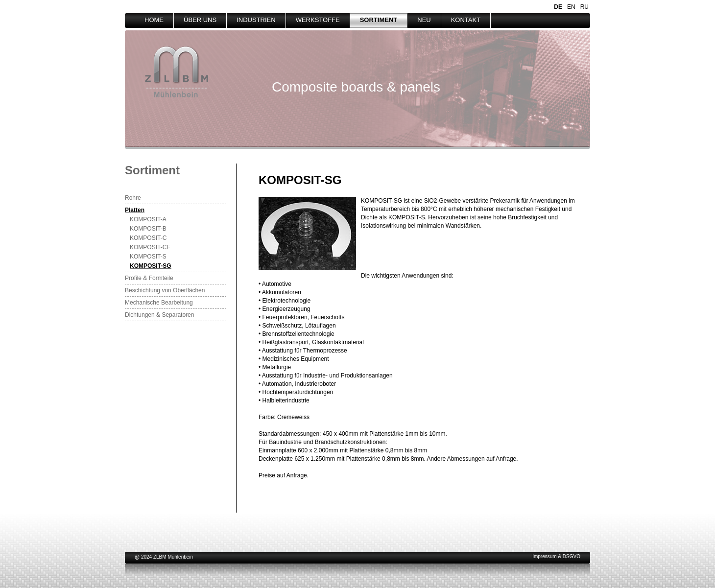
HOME (154, 20)
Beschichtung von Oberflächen (165, 290)
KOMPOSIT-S (148, 257)
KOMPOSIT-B (148, 229)
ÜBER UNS (200, 20)
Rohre (133, 198)
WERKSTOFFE (318, 20)
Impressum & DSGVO (556, 556)
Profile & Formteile (149, 278)
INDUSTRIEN (256, 20)
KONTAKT (466, 20)
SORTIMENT (379, 20)
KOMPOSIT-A (148, 219)
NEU (424, 20)
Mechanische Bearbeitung (159, 303)
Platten (135, 210)
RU (584, 7)
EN (571, 7)
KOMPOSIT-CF (150, 247)
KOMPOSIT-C (148, 238)
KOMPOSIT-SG (151, 266)
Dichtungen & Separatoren (159, 315)
